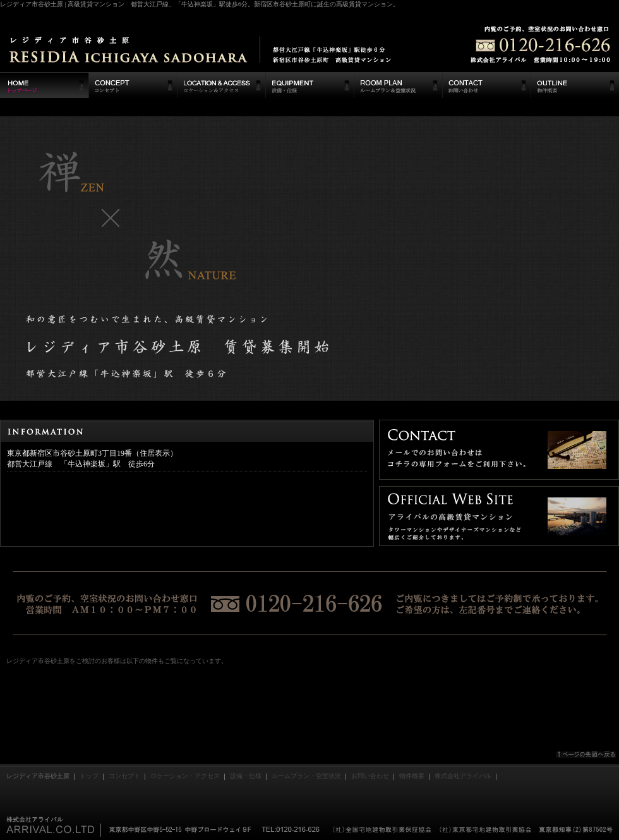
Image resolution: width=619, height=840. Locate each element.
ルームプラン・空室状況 (306, 776)
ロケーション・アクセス (185, 776)
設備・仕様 (246, 776)
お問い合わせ (370, 776)
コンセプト (124, 776)
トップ (89, 776)
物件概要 (412, 776)
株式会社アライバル (463, 776)
